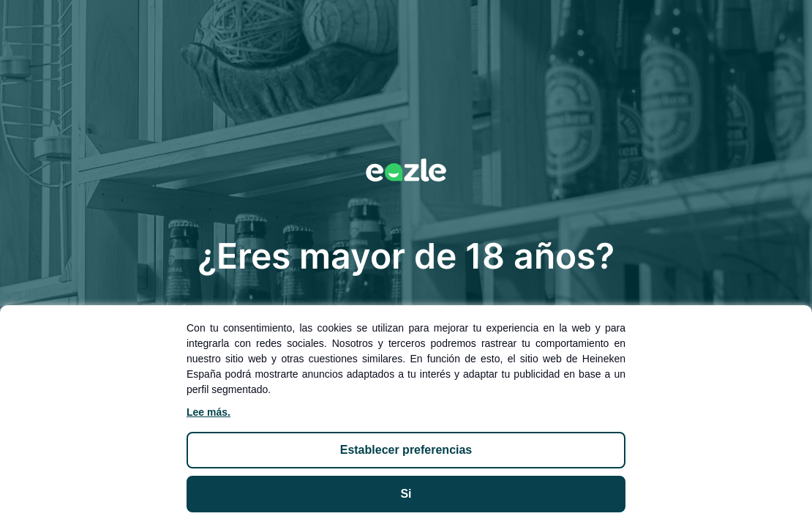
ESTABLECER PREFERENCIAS (406, 450)
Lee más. (208, 412)
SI (406, 494)
